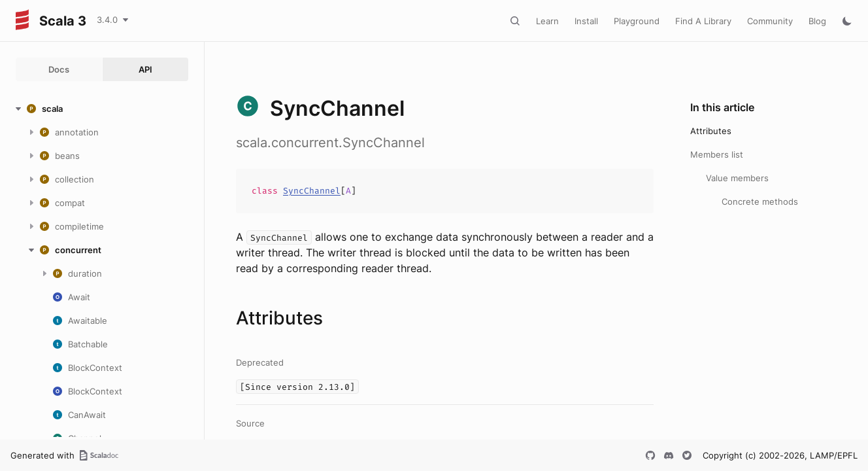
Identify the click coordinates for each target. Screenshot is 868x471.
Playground (637, 21)
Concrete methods (760, 201)
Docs (59, 69)
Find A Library (703, 21)
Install (586, 21)
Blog (817, 21)
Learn (547, 21)
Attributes (711, 131)
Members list (717, 154)
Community (770, 21)
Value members (737, 178)
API (145, 69)
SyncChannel (312, 191)
